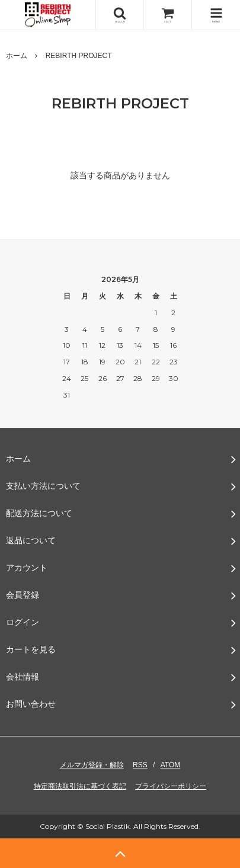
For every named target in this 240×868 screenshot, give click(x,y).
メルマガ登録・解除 (92, 765)
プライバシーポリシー (171, 786)
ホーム (17, 56)
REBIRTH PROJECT (79, 56)
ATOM (171, 765)
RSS (140, 765)
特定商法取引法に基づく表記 (80, 786)
